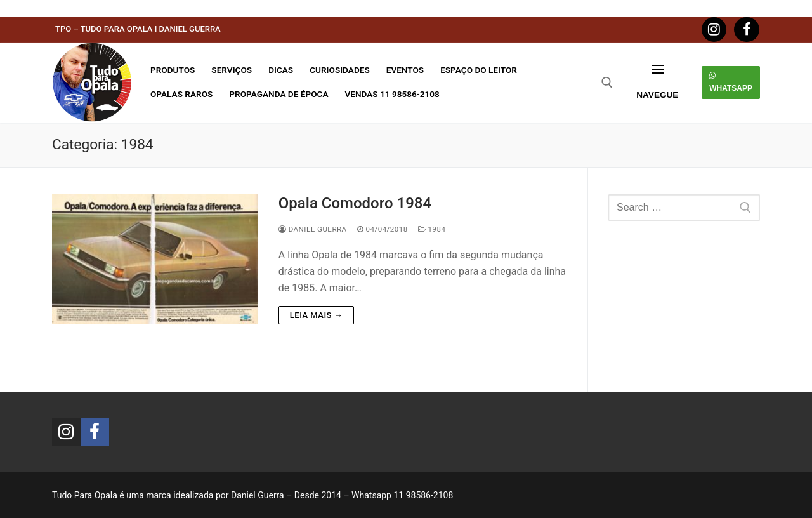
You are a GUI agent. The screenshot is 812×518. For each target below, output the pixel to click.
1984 (432, 229)
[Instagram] (714, 30)
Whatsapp (731, 82)
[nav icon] (657, 82)
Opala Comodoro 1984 (355, 203)
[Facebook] (747, 30)
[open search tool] (607, 83)
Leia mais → (316, 315)
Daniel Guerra (313, 229)
